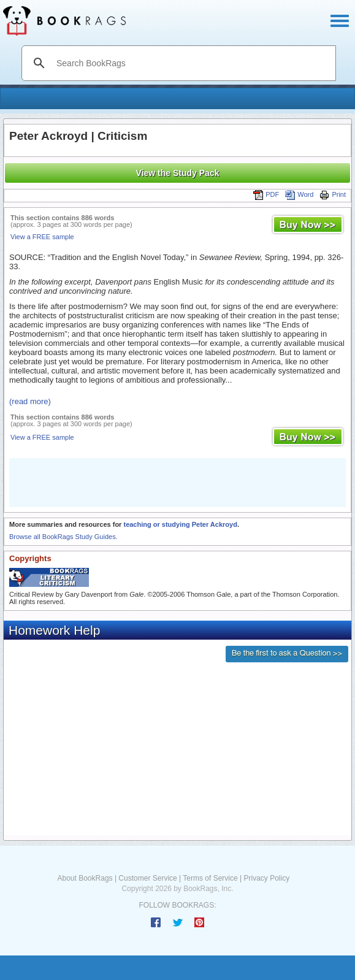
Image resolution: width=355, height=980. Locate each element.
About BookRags (85, 878)
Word (299, 194)
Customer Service (147, 878)
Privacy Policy (266, 878)
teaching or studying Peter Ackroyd (180, 524)
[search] (192, 63)
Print (333, 194)
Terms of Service (210, 878)
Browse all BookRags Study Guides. (63, 537)
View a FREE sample (42, 237)
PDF (266, 194)
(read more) (30, 401)
